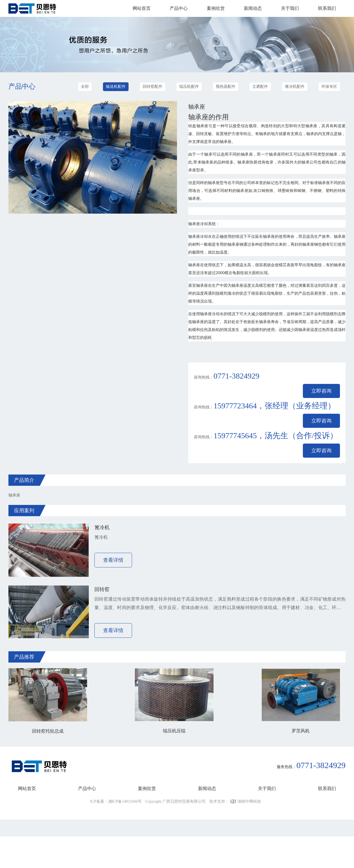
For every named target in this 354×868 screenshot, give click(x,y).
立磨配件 (260, 87)
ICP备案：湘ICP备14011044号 (116, 801)
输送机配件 (116, 87)
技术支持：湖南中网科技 (235, 801)
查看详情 (113, 560)
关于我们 (290, 8)
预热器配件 (226, 87)
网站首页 (142, 8)
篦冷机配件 (295, 87)
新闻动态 (253, 8)
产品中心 (179, 8)
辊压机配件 (189, 87)
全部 (85, 87)
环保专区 (329, 87)
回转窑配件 (153, 87)
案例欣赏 (216, 8)
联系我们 (327, 8)
